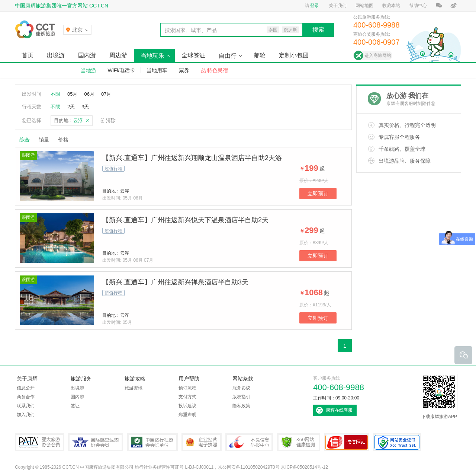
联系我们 (26, 406)
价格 (66, 140)
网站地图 (364, 6)
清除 (111, 120)
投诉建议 (187, 406)
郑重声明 (187, 415)
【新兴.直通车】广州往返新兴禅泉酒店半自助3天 (175, 282)
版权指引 (241, 397)
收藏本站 (391, 6)
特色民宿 (218, 70)
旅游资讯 (134, 388)
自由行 (228, 56)
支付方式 (187, 397)
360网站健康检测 (299, 442)
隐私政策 (241, 406)
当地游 (89, 70)
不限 (55, 94)
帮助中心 (418, 6)
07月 (106, 94)
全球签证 (193, 55)
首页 (28, 55)
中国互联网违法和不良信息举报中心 (249, 442)
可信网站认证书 (347, 442)
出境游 (56, 55)
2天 (71, 107)
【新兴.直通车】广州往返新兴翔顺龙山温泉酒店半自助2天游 (192, 158)
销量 (44, 140)
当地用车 (157, 70)
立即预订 (318, 194)
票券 (184, 70)
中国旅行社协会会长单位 (152, 442)
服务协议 (241, 388)
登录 (315, 6)
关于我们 (338, 6)
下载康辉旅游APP (439, 396)
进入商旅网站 (378, 55)
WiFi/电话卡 (122, 70)
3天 (85, 107)
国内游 (87, 55)
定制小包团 (294, 55)
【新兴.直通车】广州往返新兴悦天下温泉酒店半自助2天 (185, 220)
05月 (72, 94)
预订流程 (187, 388)
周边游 (118, 55)
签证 (75, 406)
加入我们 (26, 415)
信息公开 (26, 388)
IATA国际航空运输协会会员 (96, 442)
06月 (89, 94)
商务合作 (26, 397)
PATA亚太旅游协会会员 (40, 442)
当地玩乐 (152, 56)
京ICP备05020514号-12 (304, 467)
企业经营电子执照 (202, 442)
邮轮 (260, 55)
